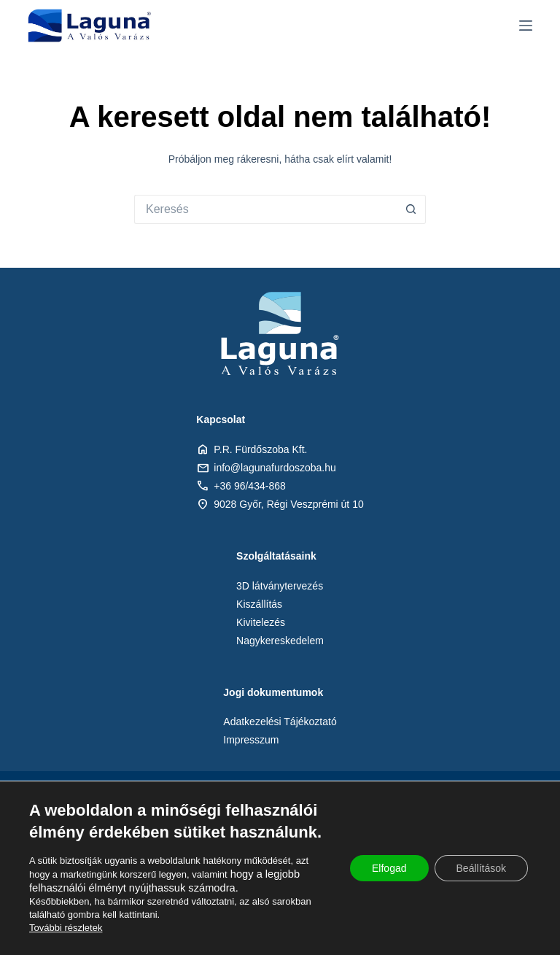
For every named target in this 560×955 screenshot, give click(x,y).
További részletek (66, 928)
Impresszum (251, 740)
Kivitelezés (261, 622)
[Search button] (411, 209)
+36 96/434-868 (249, 486)
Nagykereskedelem (280, 641)
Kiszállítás (259, 604)
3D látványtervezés (280, 586)
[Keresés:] (265, 209)
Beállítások (481, 868)
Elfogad (389, 868)
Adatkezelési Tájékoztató (280, 722)
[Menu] (526, 26)
